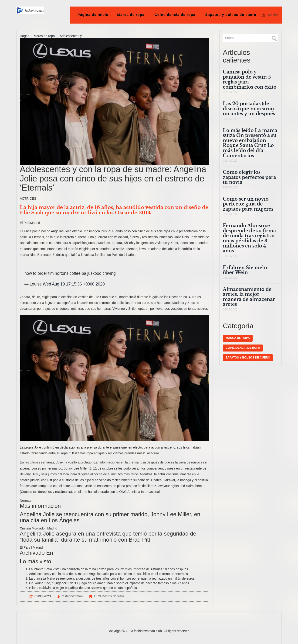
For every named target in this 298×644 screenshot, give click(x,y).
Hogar (24, 36)
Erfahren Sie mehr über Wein (245, 270)
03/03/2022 (230, 119)
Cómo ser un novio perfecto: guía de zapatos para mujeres (248, 204)
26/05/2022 (230, 188)
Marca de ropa (131, 15)
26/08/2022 (230, 278)
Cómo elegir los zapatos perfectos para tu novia (249, 177)
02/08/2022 (230, 310)
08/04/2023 (230, 161)
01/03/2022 (230, 256)
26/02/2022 (230, 92)
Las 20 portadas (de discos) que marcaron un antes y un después (249, 109)
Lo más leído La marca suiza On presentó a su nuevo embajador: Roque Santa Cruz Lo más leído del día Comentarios (250, 143)
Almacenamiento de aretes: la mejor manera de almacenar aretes (249, 297)
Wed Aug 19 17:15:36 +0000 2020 (74, 284)
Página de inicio (93, 15)
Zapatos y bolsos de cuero (231, 15)
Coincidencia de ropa (175, 15)
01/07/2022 (230, 214)
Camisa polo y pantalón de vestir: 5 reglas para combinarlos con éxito (250, 79)
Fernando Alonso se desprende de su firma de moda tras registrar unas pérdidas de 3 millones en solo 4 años (249, 238)
